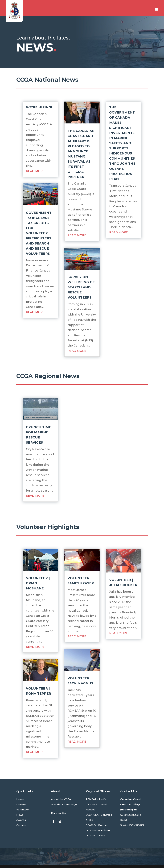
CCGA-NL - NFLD (96, 835)
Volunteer (23, 810)
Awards (21, 820)
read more (35, 171)
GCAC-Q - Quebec (97, 825)
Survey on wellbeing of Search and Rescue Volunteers (81, 287)
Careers (21, 825)
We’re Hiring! (39, 107)
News (20, 815)
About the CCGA (61, 799)
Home (20, 799)
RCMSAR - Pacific (96, 799)
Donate (21, 804)
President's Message (64, 804)
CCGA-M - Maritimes (98, 830)
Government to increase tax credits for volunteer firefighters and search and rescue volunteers (39, 233)
